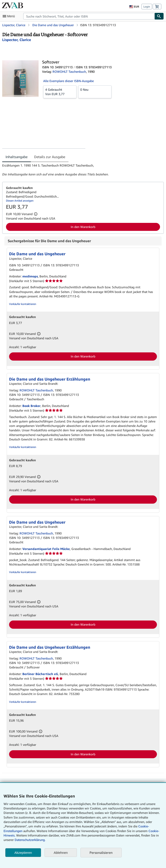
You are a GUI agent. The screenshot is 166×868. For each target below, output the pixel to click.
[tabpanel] (81, 170)
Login (147, 7)
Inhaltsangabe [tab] (17, 157)
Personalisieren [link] (101, 852)
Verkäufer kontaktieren (23, 304)
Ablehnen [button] (61, 853)
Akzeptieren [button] (23, 853)
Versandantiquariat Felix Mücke (46, 549)
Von (60, 92)
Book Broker (31, 406)
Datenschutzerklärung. (30, 840)
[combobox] (89, 16)
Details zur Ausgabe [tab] (50, 157)
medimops (30, 276)
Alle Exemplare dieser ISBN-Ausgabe (68, 81)
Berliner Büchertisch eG (40, 674)
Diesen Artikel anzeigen (20, 201)
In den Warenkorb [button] (83, 227)
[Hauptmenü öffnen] (10, 16)
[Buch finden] (159, 16)
